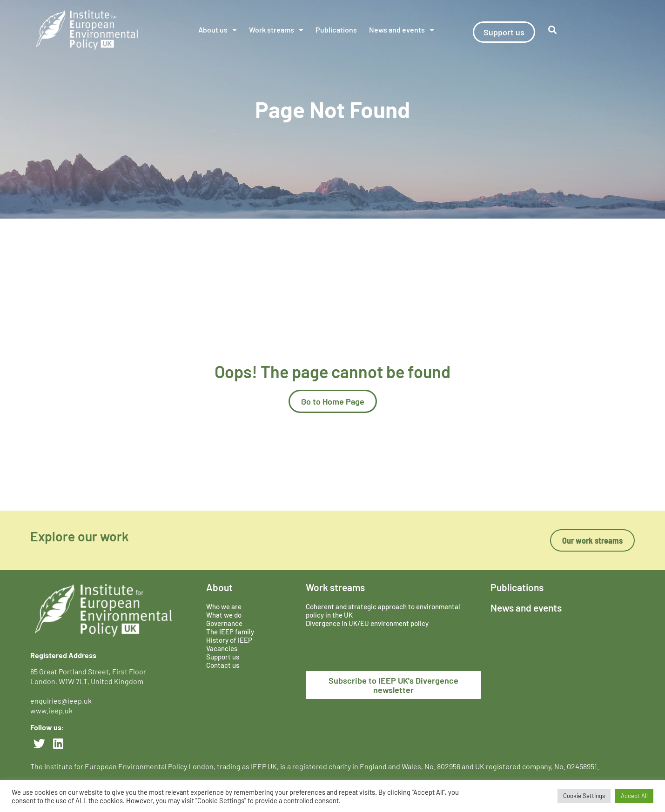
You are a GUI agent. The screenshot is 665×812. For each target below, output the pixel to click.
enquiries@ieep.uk (62, 701)
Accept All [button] (634, 796)
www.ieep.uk (51, 710)
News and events (402, 30)
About (219, 587)
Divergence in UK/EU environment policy (367, 623)
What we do (224, 615)
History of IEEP (229, 640)
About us (218, 30)
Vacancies (222, 648)
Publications (336, 30)
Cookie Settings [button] (584, 796)
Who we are (224, 606)
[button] (552, 30)
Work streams (276, 30)
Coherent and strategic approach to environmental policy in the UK (383, 611)
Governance (224, 623)
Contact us (223, 665)
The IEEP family (230, 632)
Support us (223, 657)
